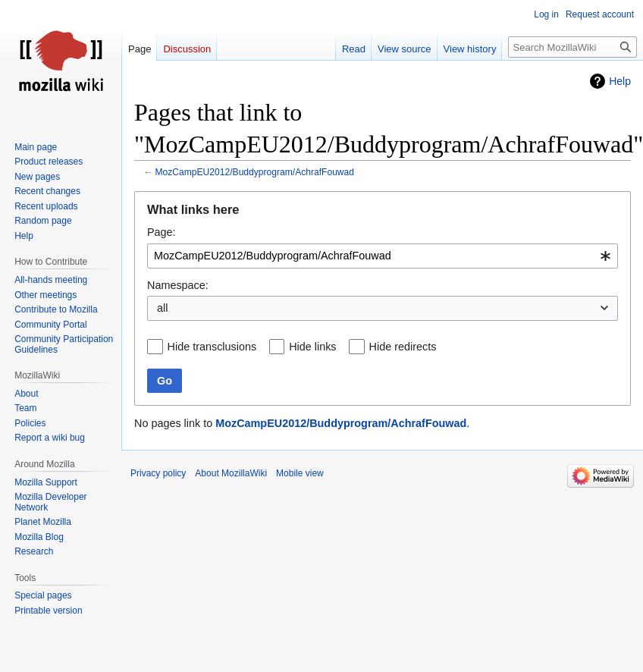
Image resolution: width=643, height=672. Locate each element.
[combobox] (383, 256)
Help (620, 81)
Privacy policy (158, 473)
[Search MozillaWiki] (572, 47)
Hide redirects (403, 347)
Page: (162, 232)
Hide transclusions (212, 347)
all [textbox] (162, 308)
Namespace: (178, 285)
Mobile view (300, 473)
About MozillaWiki (231, 473)
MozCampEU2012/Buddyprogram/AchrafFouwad (255, 172)
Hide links (312, 347)
